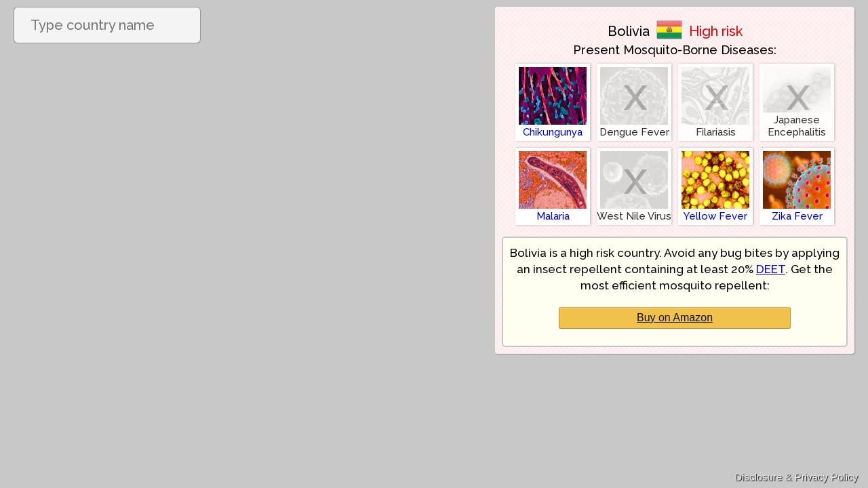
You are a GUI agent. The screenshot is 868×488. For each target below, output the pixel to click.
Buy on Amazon (675, 318)
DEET (771, 269)
